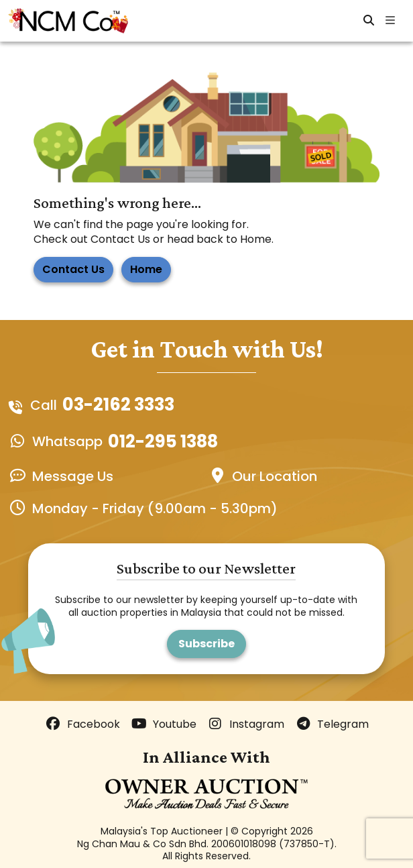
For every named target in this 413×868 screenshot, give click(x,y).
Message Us (73, 476)
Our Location (275, 476)
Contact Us (73, 269)
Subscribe (206, 644)
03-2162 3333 (118, 405)
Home (146, 269)
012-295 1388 (163, 442)
